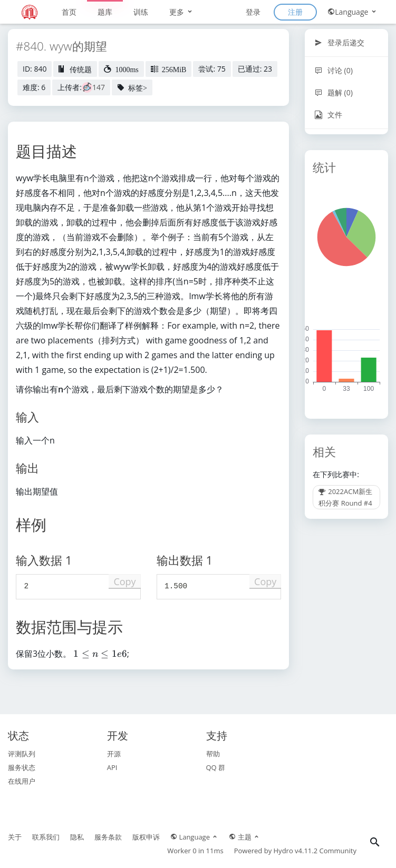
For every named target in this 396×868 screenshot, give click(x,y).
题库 (105, 12)
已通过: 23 (255, 69)
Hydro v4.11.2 (296, 851)
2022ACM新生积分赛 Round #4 (345, 497)
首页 (69, 12)
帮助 (213, 754)
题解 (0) (334, 92)
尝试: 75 (212, 69)
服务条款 (108, 837)
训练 (141, 12)
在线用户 (22, 781)
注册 (295, 12)
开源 (114, 754)
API (112, 767)
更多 (181, 12)
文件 (328, 115)
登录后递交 (339, 42)
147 (99, 87)
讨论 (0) (334, 70)
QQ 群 (216, 767)
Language (352, 12)
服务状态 (22, 767)
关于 (15, 837)
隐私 (77, 837)
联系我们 (46, 837)
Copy (124, 581)
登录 (253, 12)
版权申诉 (146, 837)
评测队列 (22, 754)
